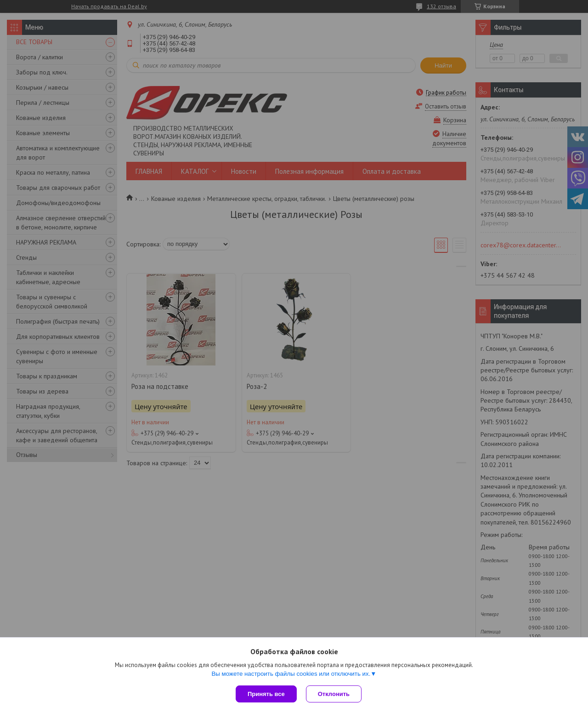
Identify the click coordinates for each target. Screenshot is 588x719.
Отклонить (334, 694)
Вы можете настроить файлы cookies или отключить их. (291, 674)
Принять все (266, 694)
